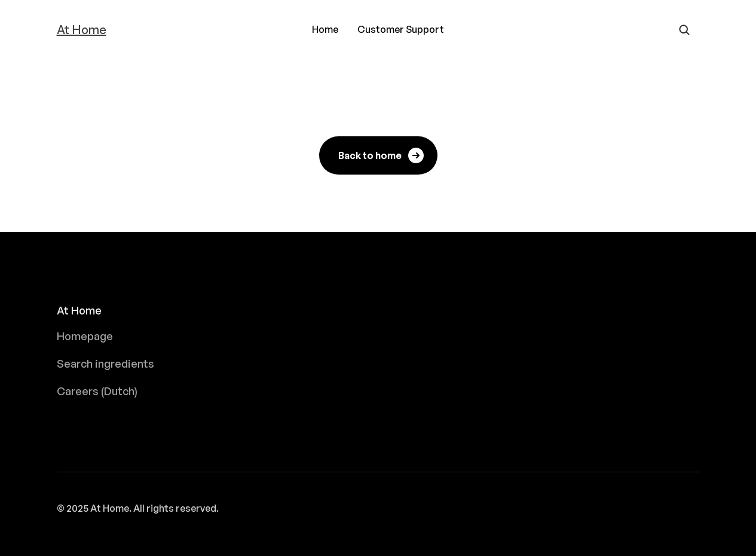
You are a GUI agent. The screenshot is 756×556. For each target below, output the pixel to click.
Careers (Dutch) (97, 391)
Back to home (382, 155)
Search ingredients (105, 363)
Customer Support (401, 29)
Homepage (85, 336)
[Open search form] (684, 30)
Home (325, 29)
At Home (82, 30)
